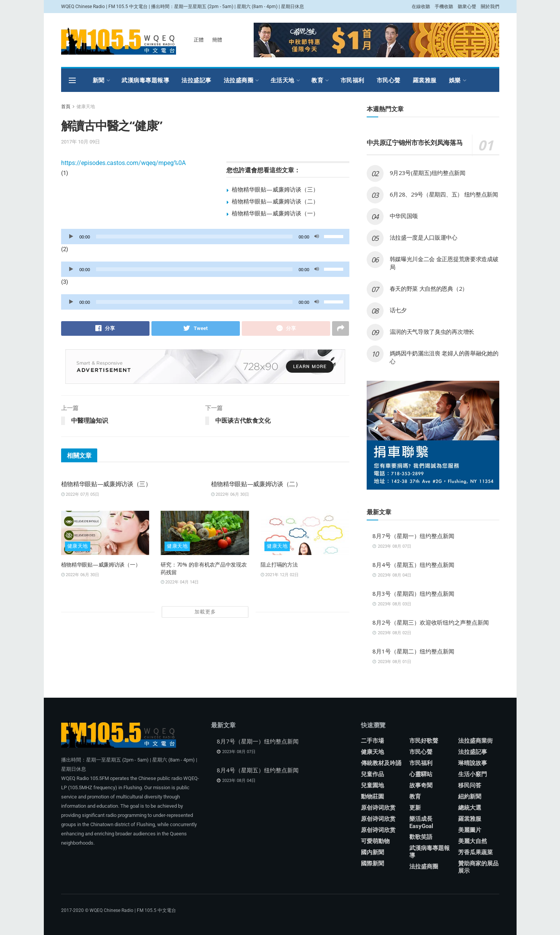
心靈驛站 (421, 774)
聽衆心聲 (467, 7)
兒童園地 (372, 785)
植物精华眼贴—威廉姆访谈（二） (275, 201)
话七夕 (398, 310)
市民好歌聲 (424, 741)
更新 (415, 808)
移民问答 (470, 785)
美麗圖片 (470, 830)
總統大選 (470, 808)
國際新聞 (372, 863)
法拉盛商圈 (239, 80)
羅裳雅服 (425, 80)
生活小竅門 (473, 774)
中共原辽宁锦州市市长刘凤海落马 (415, 142)
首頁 (66, 107)
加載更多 (205, 612)
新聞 (99, 80)
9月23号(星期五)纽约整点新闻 (428, 173)
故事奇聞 (421, 785)
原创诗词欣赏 (378, 808)
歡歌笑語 (421, 837)
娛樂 (455, 80)
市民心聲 (389, 80)
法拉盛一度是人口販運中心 (424, 237)
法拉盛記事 (196, 80)
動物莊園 (372, 797)
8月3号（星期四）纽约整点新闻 (413, 593)
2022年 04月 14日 (180, 582)
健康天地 (86, 107)
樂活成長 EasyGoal (421, 822)
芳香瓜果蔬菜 (475, 852)
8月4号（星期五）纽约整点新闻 (413, 565)
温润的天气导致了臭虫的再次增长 (432, 332)
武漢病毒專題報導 (145, 80)
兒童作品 (372, 774)
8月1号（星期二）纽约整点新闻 (413, 651)
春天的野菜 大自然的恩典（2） (429, 288)
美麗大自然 (473, 841)
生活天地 (282, 80)
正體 (199, 40)
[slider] (194, 237)
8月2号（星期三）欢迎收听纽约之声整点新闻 (431, 622)
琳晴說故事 (473, 763)
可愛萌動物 (375, 841)
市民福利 (352, 80)
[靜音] (317, 237)
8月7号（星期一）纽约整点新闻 (413, 536)
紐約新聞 (470, 797)
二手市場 (372, 741)
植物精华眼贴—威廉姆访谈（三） (275, 189)
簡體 (217, 40)
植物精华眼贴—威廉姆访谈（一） (275, 213)
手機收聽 (444, 7)
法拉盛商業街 (475, 741)
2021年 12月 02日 (280, 575)
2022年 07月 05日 (80, 494)
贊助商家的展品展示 (478, 867)
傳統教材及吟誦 (381, 763)
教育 (317, 80)
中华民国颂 (404, 216)
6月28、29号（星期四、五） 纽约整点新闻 (444, 194)
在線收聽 (421, 7)
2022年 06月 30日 (230, 494)
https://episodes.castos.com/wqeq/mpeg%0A (123, 163)
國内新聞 (372, 852)
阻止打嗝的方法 (279, 564)
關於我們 (490, 7)
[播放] (71, 237)
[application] (205, 237)
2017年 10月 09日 (81, 142)
